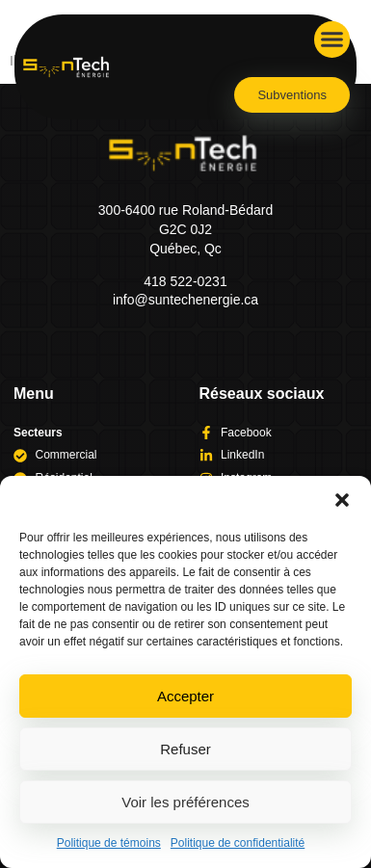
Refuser (185, 749)
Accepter (185, 696)
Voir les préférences (185, 802)
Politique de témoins (109, 843)
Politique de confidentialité (238, 843)
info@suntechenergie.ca (185, 300)
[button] (342, 500)
